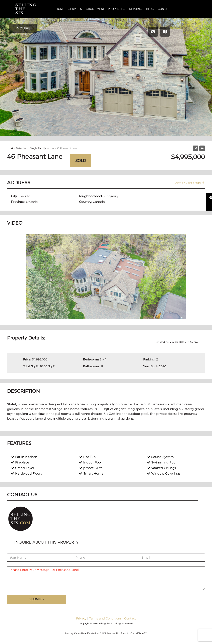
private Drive (91, 468)
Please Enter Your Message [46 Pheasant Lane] (106, 578)
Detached (22, 148)
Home (60, 9)
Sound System (160, 457)
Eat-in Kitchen (24, 457)
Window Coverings (164, 473)
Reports (136, 9)
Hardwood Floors (26, 473)
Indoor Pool (90, 462)
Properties (117, 9)
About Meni (95, 9)
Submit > (37, 599)
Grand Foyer (23, 468)
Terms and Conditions (105, 618)
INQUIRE (23, 28)
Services (75, 9)
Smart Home (91, 473)
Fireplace (20, 462)
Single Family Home (42, 148)
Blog (150, 9)
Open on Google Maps (189, 183)
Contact (164, 9)
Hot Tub (87, 457)
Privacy (81, 618)
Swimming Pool (162, 462)
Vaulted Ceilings (161, 468)
